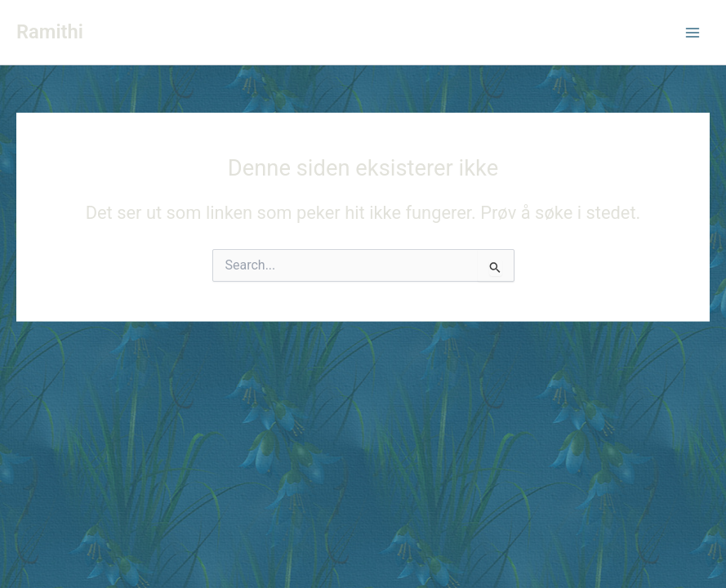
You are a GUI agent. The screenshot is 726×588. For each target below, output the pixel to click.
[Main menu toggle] (693, 33)
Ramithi (50, 32)
